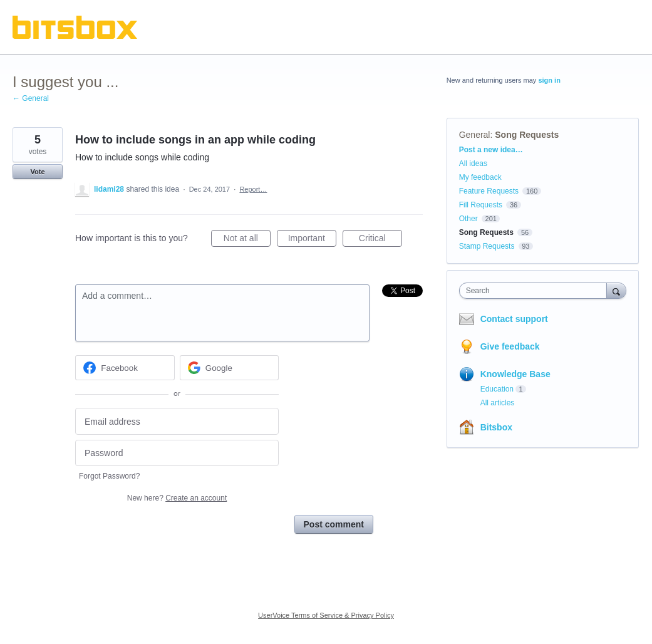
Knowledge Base (515, 374)
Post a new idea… (491, 150)
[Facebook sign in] (125, 368)
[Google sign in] (230, 368)
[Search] (616, 290)
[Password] (177, 453)
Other (468, 219)
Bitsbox (496, 427)
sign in (549, 80)
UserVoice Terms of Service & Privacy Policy (326, 615)
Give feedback (510, 346)
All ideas (473, 164)
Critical (380, 240)
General (475, 135)
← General (31, 98)
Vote (37, 172)
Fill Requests (481, 205)
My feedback (480, 177)
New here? (177, 498)
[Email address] (177, 421)
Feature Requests (489, 191)
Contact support (514, 319)
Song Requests (527, 135)
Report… (253, 189)
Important (312, 240)
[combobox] (536, 291)
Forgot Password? (109, 476)
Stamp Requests (487, 246)
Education (497, 389)
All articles (498, 403)
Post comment (334, 524)
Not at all (247, 240)
